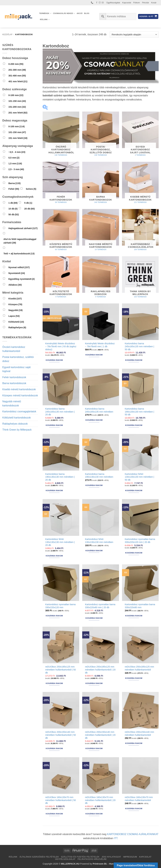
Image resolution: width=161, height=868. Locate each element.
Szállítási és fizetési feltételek (80, 857)
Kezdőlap (7, 35)
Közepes (15, 304)
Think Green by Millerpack (17, 430)
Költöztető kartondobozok (17, 418)
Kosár (154, 3)
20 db (30, 209)
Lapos (14, 316)
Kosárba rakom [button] (54, 360)
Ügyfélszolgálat (113, 3)
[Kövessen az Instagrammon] (100, 3)
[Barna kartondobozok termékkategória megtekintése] (101, 184)
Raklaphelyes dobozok (15, 424)
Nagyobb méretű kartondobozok (12, 403)
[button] (148, 17)
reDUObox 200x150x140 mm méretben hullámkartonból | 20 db (100, 735)
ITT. (116, 838)
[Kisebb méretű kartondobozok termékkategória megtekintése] (140, 184)
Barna (14, 183)
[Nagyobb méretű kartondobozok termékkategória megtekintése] (101, 231)
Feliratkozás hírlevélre (92, 859)
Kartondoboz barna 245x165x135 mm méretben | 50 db (139, 346)
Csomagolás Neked (64, 13)
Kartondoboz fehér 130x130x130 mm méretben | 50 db (139, 477)
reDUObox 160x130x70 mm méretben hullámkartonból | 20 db (100, 800)
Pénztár (145, 3)
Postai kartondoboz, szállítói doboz (18, 359)
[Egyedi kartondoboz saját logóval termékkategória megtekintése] (140, 135)
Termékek (45, 13)
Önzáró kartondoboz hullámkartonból (14, 349)
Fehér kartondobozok (14, 377)
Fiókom (137, 3)
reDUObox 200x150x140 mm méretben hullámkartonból (139, 733)
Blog (87, 13)
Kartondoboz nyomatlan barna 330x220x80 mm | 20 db (100, 606)
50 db (14, 214)
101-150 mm (17, 101)
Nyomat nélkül (19, 267)
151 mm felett (18, 138)
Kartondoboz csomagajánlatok (19, 411)
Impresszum (130, 857)
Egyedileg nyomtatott (21, 279)
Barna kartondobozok (14, 383)
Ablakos (15, 285)
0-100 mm (16, 95)
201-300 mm (17, 70)
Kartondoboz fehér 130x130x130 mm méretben (99, 541)
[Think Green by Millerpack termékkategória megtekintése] (140, 278)
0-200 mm (16, 64)
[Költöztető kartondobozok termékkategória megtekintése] (61, 278)
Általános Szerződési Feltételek (39, 857)
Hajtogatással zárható (23, 228)
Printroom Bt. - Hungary (106, 864)
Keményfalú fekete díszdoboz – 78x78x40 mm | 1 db (100, 345)
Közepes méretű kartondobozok (20, 395)
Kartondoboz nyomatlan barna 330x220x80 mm (140, 606)
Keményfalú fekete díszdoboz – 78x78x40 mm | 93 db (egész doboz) (61, 346)
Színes (31, 189)
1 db (13, 203)
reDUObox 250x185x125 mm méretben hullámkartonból (139, 668)
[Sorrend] (134, 35)
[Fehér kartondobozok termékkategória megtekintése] (61, 184)
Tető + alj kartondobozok (19, 254)
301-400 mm (17, 76)
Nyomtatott (17, 273)
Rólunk (45, 20)
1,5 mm (15, 163)
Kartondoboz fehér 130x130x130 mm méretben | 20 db (60, 542)
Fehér (14, 189)
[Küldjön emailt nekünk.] (103, 3)
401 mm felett (18, 81)
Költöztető (16, 322)
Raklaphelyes (17, 327)
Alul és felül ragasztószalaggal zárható (20, 241)
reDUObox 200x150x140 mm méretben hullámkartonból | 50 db (61, 735)
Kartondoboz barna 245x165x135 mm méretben (99, 410)
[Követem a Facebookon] (97, 3)
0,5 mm (14, 158)
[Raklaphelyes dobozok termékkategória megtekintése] (101, 278)
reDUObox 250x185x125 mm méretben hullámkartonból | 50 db (61, 670)
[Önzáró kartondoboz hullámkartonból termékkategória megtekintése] (61, 135)
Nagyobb (15, 310)
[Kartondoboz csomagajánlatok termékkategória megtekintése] (140, 231)
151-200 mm (17, 107)
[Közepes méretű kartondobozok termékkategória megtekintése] (61, 231)
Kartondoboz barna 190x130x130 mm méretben (99, 476)
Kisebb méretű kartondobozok (19, 389)
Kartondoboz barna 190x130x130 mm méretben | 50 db (139, 412)
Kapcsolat (127, 3)
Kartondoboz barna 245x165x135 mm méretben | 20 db (60, 412)
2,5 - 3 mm (16, 169)
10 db (13, 209)
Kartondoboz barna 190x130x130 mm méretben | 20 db (60, 477)
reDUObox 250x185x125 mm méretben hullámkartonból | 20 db (100, 670)
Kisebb (15, 299)
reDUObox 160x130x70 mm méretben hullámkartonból (139, 799)
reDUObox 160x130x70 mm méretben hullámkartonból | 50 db (61, 800)
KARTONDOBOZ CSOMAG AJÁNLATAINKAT (133, 834)
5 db (28, 203)
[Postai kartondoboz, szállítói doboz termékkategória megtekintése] (101, 135)
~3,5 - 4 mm (17, 152)
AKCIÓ (80, 13)
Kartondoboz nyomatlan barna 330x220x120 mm (60, 606)
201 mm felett (18, 113)
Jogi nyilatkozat (111, 857)
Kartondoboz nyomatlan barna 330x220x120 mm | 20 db (140, 541)
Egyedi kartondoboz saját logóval (17, 369)
